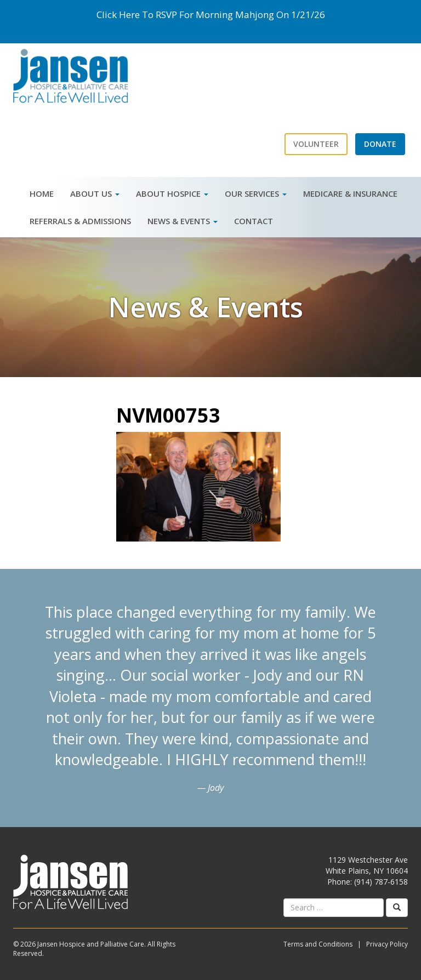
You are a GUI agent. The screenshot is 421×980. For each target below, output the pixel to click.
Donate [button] (380, 144)
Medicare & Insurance (350, 193)
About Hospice (172, 193)
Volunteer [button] (316, 144)
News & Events (183, 221)
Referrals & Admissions (80, 221)
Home (42, 193)
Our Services (256, 193)
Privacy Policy (387, 944)
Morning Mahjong (235, 15)
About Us (95, 193)
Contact (254, 221)
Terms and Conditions (318, 944)
